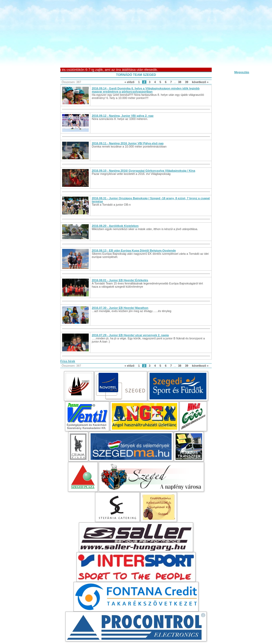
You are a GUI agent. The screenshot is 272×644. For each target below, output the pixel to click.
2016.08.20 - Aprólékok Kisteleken (115, 226)
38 (180, 82)
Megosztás (242, 72)
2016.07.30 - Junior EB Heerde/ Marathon (120, 308)
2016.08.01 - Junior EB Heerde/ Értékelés (120, 280)
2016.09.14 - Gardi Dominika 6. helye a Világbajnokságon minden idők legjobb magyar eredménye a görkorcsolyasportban (146, 90)
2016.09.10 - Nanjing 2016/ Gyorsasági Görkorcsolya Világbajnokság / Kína (144, 171)
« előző (129, 82)
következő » (200, 82)
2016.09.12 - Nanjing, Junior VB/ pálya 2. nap (123, 116)
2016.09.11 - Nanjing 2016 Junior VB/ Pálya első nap (128, 143)
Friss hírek (68, 361)
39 (186, 82)
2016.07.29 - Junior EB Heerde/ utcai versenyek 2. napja (130, 335)
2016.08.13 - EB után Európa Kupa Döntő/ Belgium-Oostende (134, 250)
